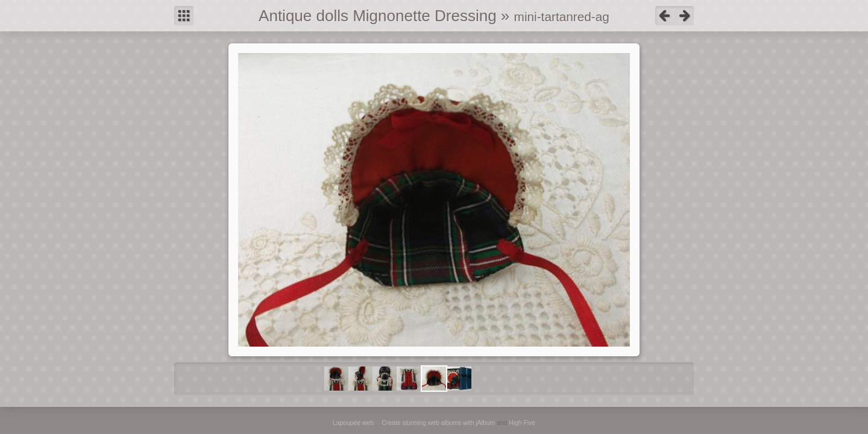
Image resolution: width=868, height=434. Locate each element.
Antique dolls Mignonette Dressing (378, 16)
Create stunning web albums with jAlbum (438, 423)
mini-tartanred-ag (562, 17)
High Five (522, 423)
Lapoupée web (353, 423)
